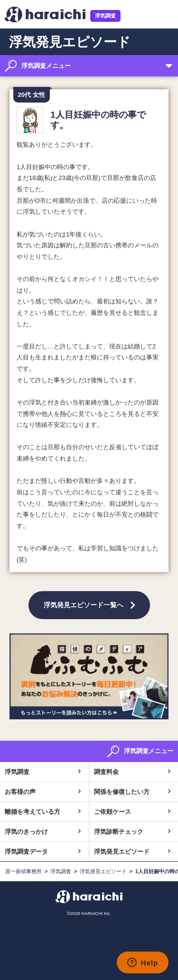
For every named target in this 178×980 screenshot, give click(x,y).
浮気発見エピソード (122, 852)
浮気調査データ (26, 852)
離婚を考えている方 (33, 812)
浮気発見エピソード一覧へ (84, 605)
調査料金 (106, 772)
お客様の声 (20, 792)
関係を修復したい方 (122, 792)
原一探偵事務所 (23, 871)
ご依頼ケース (112, 812)
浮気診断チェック (119, 832)
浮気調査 (105, 16)
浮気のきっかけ (26, 832)
